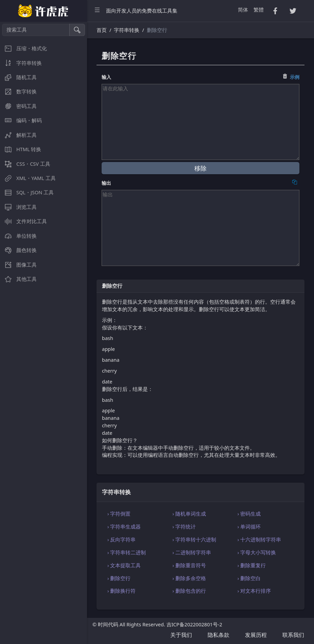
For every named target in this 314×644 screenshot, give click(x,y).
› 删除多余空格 (189, 578)
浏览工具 (18, 207)
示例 (295, 77)
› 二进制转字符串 (191, 552)
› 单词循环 (249, 526)
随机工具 (18, 77)
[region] (43, 333)
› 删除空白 (249, 578)
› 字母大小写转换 (257, 552)
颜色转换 (18, 250)
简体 (243, 10)
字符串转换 (21, 63)
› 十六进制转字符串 (259, 539)
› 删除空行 (119, 578)
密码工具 (18, 106)
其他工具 (18, 279)
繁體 (259, 10)
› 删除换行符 (121, 591)
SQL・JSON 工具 (27, 192)
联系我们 (293, 635)
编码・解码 (21, 120)
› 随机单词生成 (189, 514)
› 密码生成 (249, 514)
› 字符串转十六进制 (194, 539)
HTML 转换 (21, 149)
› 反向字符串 (121, 539)
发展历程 (256, 635)
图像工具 (18, 265)
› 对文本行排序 (254, 591)
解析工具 (18, 135)
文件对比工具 (23, 221)
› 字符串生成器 (124, 526)
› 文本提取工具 (124, 565)
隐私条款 (219, 635)
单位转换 (18, 236)
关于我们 (181, 635)
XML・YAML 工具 (28, 178)
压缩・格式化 (23, 48)
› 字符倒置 (119, 514)
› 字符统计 (184, 526)
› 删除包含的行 (189, 591)
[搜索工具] (36, 30)
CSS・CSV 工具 (25, 164)
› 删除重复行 (252, 565)
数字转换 (18, 92)
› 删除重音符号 (189, 565)
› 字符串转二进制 (127, 552)
